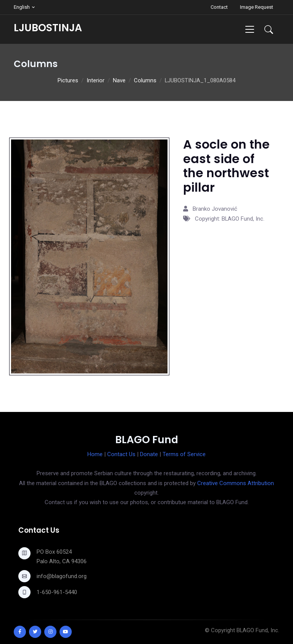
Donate (149, 454)
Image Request (257, 7)
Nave (119, 80)
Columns (145, 80)
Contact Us (121, 454)
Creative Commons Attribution (236, 483)
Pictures (68, 80)
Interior (96, 80)
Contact (219, 7)
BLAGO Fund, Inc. (258, 630)
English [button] (22, 7)
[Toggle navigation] (250, 29)
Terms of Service (184, 454)
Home (95, 454)
